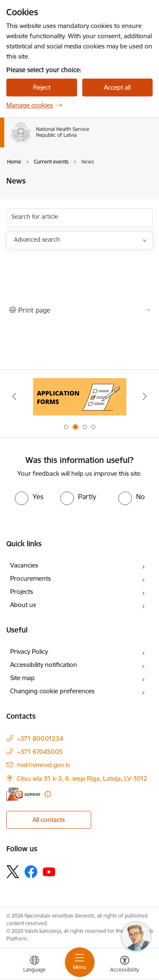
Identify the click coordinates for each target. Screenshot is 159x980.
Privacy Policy (29, 651)
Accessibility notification (44, 665)
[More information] (48, 794)
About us (23, 605)
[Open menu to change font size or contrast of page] (125, 965)
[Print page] (79, 310)
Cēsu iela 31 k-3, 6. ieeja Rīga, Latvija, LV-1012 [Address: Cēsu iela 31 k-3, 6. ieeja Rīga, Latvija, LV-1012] (82, 778)
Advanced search (37, 240)
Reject (42, 87)
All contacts (49, 820)
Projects (22, 592)
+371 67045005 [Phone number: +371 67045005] (40, 752)
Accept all (117, 87)
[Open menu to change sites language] (34, 965)
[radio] (29, 497)
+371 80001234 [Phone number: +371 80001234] (40, 739)
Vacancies (24, 565)
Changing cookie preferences (52, 691)
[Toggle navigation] (80, 962)
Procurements (31, 578)
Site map (22, 678)
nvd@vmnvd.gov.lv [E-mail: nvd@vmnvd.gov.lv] (43, 765)
